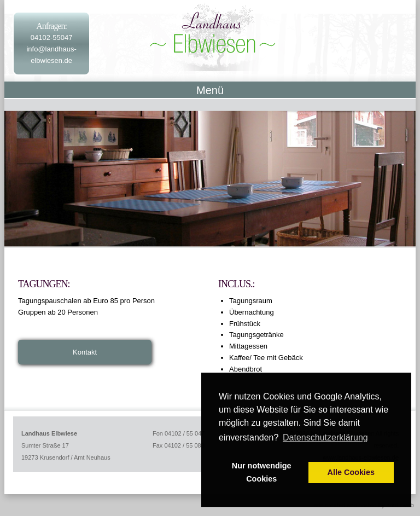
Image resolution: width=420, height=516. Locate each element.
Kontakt (85, 352)
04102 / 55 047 (185, 433)
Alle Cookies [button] (351, 472)
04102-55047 (52, 37)
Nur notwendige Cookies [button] (262, 472)
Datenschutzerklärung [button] (325, 437)
